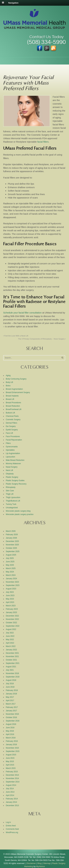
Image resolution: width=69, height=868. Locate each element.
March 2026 (11, 531)
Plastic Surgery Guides (15, 480)
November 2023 (12, 582)
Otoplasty (10, 474)
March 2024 (11, 575)
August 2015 (11, 755)
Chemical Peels (12, 416)
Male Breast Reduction (15, 460)
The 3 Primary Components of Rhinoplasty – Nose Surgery (42, 339)
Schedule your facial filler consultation (22, 313)
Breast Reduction (13, 406)
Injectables (10, 450)
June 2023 (10, 595)
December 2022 (12, 616)
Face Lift (9, 433)
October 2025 (11, 548)
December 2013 (12, 805)
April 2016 (10, 734)
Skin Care (10, 491)
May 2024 (10, 572)
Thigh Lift (10, 494)
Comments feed (12, 829)
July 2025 (10, 558)
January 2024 (11, 579)
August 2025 (11, 555)
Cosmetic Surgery (13, 420)
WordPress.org (12, 832)
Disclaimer (31, 863)
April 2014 (10, 795)
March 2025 (11, 568)
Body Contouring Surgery (16, 379)
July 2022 (10, 633)
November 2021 (12, 656)
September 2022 (13, 626)
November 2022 (12, 619)
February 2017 (12, 707)
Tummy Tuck (11, 504)
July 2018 (10, 684)
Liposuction (10, 457)
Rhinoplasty (11, 487)
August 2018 (11, 680)
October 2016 (11, 717)
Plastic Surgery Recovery (16, 484)
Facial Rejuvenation (14, 440)
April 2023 (10, 602)
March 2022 (11, 646)
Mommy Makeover (13, 464)
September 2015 (13, 751)
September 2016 (13, 721)
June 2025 (10, 562)
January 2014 (11, 802)
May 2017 (10, 697)
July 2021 (10, 670)
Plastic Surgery (12, 477)
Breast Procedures (13, 403)
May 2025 (10, 565)
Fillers (8, 443)
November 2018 (12, 673)
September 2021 (13, 663)
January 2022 (11, 650)
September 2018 (13, 677)
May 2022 (10, 640)
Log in (8, 822)
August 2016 (11, 724)
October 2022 (11, 623)
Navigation (13, 3)
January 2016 (11, 745)
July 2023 (10, 592)
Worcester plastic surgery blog (18, 511)
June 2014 (10, 792)
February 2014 (12, 799)
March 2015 (11, 768)
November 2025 (12, 545)
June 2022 (10, 636)
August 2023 (11, 589)
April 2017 (10, 700)
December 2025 (12, 541)
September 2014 (13, 782)
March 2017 (11, 704)
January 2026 (11, 538)
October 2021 (11, 660)
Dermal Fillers (11, 423)
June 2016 (10, 728)
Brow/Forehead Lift (14, 409)
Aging (8, 375)
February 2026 (12, 535)
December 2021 (12, 653)
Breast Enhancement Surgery (18, 392)
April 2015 (10, 765)
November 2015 (12, 748)
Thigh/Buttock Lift (13, 501)
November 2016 (12, 714)
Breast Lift (10, 399)
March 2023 (11, 606)
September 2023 (13, 585)
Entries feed (11, 826)
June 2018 (10, 687)
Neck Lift (9, 470)
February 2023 (12, 609)
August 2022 (11, 629)
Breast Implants (12, 396)
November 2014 (12, 778)
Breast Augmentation (14, 389)
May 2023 (10, 599)
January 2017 (11, 711)
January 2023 (11, 612)
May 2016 (10, 731)
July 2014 (10, 789)
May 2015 (10, 761)
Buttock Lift (10, 413)
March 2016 (11, 738)
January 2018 (11, 694)
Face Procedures (13, 436)
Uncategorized (12, 508)
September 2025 (13, 551)
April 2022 (10, 643)
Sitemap (47, 863)
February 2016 (12, 741)
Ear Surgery (11, 426)
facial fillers (43, 142)
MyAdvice (40, 866)
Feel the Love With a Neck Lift (16, 336)
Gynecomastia (12, 447)
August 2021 (11, 667)
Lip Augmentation (13, 453)
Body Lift (9, 382)
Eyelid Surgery (12, 430)
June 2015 (10, 758)
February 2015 (12, 772)
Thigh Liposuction (13, 497)
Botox (8, 386)
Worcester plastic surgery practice (20, 514)
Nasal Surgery (12, 467)
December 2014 (12, 775)
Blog (39, 863)
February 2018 (12, 690)
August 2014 (11, 785)
